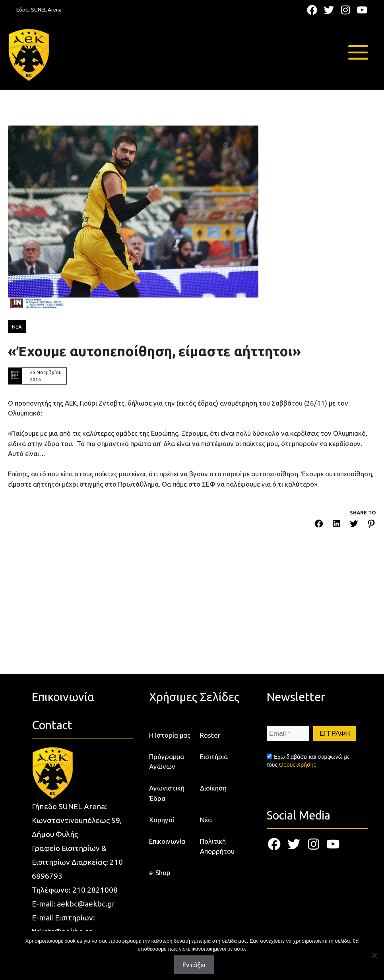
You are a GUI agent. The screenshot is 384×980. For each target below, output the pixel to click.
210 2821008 (95, 890)
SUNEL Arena (46, 10)
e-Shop (160, 873)
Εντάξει (194, 965)
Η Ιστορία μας (170, 735)
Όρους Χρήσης (298, 765)
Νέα (206, 820)
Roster (210, 735)
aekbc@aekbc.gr (86, 904)
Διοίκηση (213, 788)
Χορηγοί (162, 820)
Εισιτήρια (214, 757)
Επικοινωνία (167, 841)
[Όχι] (374, 955)
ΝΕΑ (17, 327)
